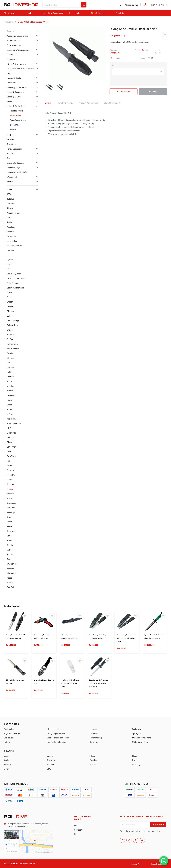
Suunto (10, 554)
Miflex (9, 414)
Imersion (10, 386)
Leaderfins (11, 395)
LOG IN (159, 5)
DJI (8, 316)
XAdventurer (12, 573)
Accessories (9, 729)
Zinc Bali (10, 587)
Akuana (10, 208)
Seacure (10, 522)
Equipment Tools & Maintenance (20, 69)
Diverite (10, 306)
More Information (65, 103)
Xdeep (9, 578)
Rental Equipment (14, 149)
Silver (9, 536)
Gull (8, 363)
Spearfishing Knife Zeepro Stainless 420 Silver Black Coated (126, 638)
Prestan (10, 480)
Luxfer (9, 400)
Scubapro (51, 760)
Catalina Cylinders (14, 274)
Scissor (13, 129)
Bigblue (10, 260)
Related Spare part (111, 103)
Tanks (9, 158)
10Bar (9, 194)
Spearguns (137, 733)
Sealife (9, 526)
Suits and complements (142, 738)
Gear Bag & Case (14, 97)
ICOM (9, 381)
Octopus (10, 437)
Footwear (93, 729)
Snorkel (10, 154)
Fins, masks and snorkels (57, 742)
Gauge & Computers (15, 92)
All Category (9, 13)
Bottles (7, 742)
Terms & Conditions (159, 864)
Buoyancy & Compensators (18, 50)
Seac (9, 517)
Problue (10, 489)
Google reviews (132, 5)
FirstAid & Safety (14, 78)
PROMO (10, 139)
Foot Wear (11, 83)
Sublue (10, 550)
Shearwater (11, 531)
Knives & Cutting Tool (16, 106)
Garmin (10, 353)
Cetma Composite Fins (16, 278)
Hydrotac (11, 377)
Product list (9, 22)
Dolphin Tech (12, 325)
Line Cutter (15, 125)
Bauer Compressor (14, 246)
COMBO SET (12, 55)
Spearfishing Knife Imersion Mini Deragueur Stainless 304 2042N (99, 683)
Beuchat (10, 255)
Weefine (10, 568)
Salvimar (10, 494)
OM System (12, 447)
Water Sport (12, 177)
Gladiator (11, 358)
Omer (6, 769)
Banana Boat (12, 241)
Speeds (10, 545)
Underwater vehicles (141, 742)
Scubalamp (11, 503)
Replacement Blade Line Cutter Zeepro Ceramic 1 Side (70, 683)
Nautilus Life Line (14, 423)
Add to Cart (125, 92)
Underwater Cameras (15, 163)
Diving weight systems (56, 733)
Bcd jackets (9, 738)
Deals (77, 13)
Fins (8, 73)
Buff (9, 264)
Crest (9, 297)
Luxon (9, 405)
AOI (8, 218)
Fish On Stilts (12, 344)
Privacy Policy (137, 864)
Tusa (9, 559)
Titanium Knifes (17, 111)
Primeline (11, 484)
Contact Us (79, 830)
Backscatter (12, 236)
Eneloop (10, 330)
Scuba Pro (11, 498)
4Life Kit (10, 199)
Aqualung (11, 227)
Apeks (9, 222)
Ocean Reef (12, 433)
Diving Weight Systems (16, 64)
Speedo (10, 540)
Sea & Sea (11, 508)
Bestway (10, 250)
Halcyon (10, 367)
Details (48, 103)
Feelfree (10, 339)
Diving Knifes (16, 115)
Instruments (94, 733)
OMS (9, 452)
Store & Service (98, 13)
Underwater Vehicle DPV (17, 172)
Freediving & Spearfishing (53, 13)
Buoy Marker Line (14, 45)
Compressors (12, 59)
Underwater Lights (14, 168)
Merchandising (96, 738)
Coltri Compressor (14, 283)
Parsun (10, 466)
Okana (9, 442)
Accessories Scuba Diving (17, 36)
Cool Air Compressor (15, 288)
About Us (120, 13)
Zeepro (10, 583)
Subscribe (158, 825)
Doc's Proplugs (13, 321)
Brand (28, 13)
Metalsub (51, 764)
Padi (9, 461)
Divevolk (10, 311)
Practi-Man (11, 475)
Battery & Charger (14, 41)
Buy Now (153, 92)
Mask (9, 135)
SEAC (135, 756)
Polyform (11, 470)
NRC (9, 428)
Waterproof (12, 564)
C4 (8, 269)
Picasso (93, 764)
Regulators (11, 144)
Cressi (9, 292)
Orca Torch (11, 456)
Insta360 (10, 391)
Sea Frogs (11, 512)
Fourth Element (13, 349)
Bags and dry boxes (12, 733)
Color (114, 66)
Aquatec (10, 232)
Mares (9, 409)
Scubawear (137, 729)
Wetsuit (10, 182)
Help (76, 834)
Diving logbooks (53, 729)
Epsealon (10, 335)
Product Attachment (88, 103)
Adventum (11, 204)
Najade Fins (12, 419)
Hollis (9, 372)
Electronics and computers (58, 738)
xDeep (92, 756)
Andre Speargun (13, 213)
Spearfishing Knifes (18, 120)
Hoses (9, 101)
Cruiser (10, 302)
